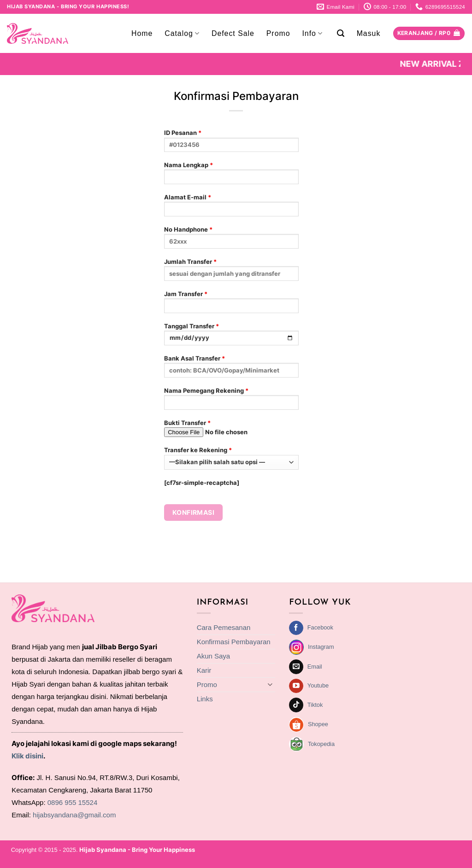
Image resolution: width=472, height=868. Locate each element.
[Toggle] (270, 684)
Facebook (320, 627)
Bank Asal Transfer (231, 369)
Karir (204, 670)
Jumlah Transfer (231, 272)
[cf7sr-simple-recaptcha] (202, 483)
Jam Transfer (231, 305)
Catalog (182, 33)
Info (312, 33)
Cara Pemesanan (224, 627)
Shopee (318, 724)
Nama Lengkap (231, 176)
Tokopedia (321, 744)
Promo (278, 33)
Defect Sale (233, 33)
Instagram (321, 647)
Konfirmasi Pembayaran (234, 642)
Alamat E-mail (231, 208)
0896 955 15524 (72, 802)
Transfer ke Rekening (231, 458)
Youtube (318, 685)
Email (315, 667)
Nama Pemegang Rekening (231, 401)
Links (205, 699)
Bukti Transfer (231, 431)
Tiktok (315, 705)
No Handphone (231, 240)
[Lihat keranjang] (429, 34)
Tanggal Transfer (231, 337)
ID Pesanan (231, 143)
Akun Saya (214, 656)
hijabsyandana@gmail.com (74, 815)
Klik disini (27, 756)
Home (142, 33)
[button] (341, 33)
